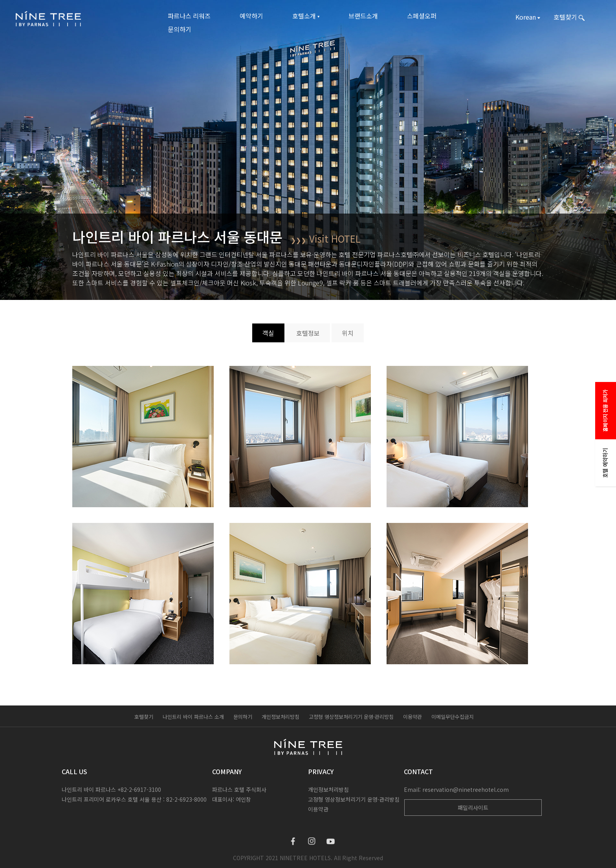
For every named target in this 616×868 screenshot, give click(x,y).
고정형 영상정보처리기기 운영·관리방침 (351, 717)
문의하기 (180, 29)
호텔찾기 (144, 717)
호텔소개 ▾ (306, 16)
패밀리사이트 (473, 808)
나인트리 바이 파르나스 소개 (193, 717)
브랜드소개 (363, 16)
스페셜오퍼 (422, 16)
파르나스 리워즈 (189, 16)
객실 (268, 333)
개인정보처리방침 (280, 717)
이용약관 (412, 717)
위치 (348, 333)
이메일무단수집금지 (453, 717)
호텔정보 (308, 333)
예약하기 (251, 16)
